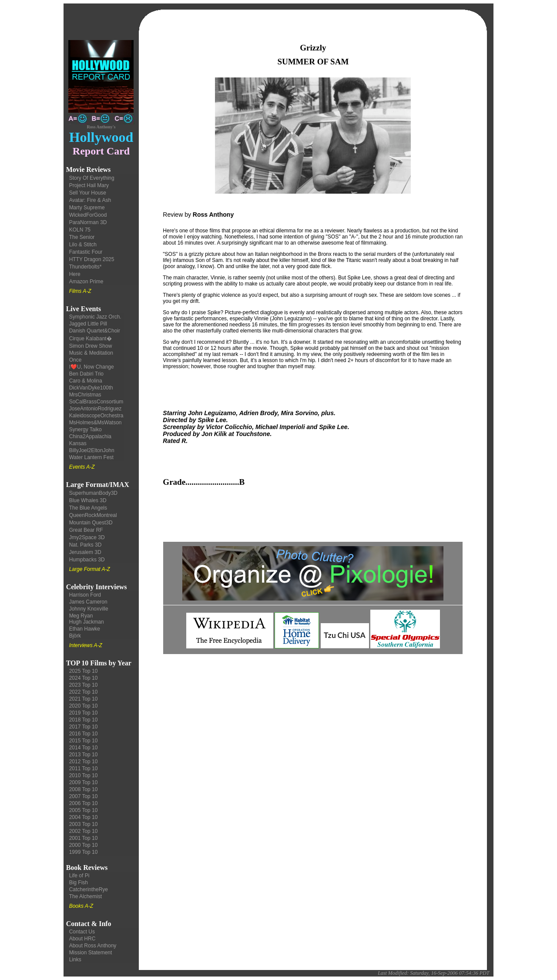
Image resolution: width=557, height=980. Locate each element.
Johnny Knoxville (89, 609)
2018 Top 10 (84, 720)
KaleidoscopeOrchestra (96, 416)
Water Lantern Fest (91, 457)
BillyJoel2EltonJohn (92, 450)
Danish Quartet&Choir (95, 331)
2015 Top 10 (84, 741)
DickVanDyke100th (91, 388)
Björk (75, 636)
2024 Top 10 (84, 678)
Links (75, 960)
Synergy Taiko (86, 430)
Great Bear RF (86, 530)
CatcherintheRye (89, 889)
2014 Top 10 (84, 748)
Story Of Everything (92, 178)
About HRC (82, 939)
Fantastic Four (86, 252)
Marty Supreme (87, 208)
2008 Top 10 (84, 789)
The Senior (82, 237)
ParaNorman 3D (88, 222)
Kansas (78, 443)
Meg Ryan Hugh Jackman (87, 619)
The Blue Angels (88, 508)
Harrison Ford (85, 595)
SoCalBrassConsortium (96, 402)
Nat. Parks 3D (86, 545)
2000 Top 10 (84, 845)
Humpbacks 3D (87, 560)
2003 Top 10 (84, 824)
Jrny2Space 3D (87, 537)
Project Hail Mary (89, 185)
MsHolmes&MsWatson (96, 423)
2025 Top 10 (84, 671)
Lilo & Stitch (83, 245)
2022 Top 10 (84, 692)
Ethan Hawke (85, 629)
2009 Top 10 (84, 782)
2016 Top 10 (84, 734)
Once (75, 360)
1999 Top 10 (84, 852)
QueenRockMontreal (93, 515)
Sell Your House (88, 193)
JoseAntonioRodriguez (96, 409)
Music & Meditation (91, 353)
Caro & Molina (86, 381)
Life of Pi (79, 876)
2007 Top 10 (84, 796)
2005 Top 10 (84, 810)
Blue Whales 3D (88, 500)
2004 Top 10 (84, 817)
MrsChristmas (85, 395)
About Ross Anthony (93, 946)
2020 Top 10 (84, 706)
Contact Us (82, 932)
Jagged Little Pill (88, 324)
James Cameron (88, 602)
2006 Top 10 (84, 803)
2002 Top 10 (84, 831)
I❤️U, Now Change (92, 367)
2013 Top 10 (84, 755)
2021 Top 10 (84, 699)
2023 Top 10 (84, 685)
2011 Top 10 (84, 769)
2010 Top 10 (84, 775)
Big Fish (79, 883)
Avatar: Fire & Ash (90, 200)
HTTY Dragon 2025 (92, 259)
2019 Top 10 (84, 713)
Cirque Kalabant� (91, 339)
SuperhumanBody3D (93, 493)
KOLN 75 (80, 230)
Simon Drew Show (91, 346)
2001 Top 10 (84, 838)
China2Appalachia (90, 436)
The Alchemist (86, 896)
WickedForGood (88, 215)
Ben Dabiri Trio (86, 374)
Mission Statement (91, 953)
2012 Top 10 (84, 762)
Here (75, 274)
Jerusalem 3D (85, 552)
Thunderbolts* (86, 267)
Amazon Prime (86, 282)
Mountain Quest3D (91, 523)
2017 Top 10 (84, 727)
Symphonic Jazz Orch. (95, 317)
